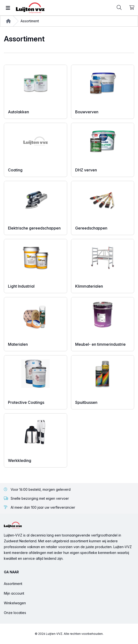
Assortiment (13, 584)
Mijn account (14, 593)
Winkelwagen (15, 603)
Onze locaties (15, 613)
